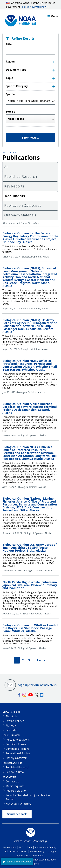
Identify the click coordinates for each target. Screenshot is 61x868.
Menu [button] (53, 16)
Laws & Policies (15, 721)
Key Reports (14, 186)
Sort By (10, 112)
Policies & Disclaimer (16, 851)
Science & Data (15, 772)
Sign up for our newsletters (37, 685)
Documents (15, 196)
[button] (17, 862)
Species (11, 94)
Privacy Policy (37, 851)
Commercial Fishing (18, 749)
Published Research (21, 176)
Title (9, 44)
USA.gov (52, 851)
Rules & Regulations (18, 740)
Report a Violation (17, 791)
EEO (21, 847)
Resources (9, 152)
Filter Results (30, 138)
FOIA (29, 847)
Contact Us (9, 777)
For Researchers (12, 763)
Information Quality (46, 847)
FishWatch (12, 726)
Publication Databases (23, 205)
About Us (11, 716)
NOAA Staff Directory (18, 804)
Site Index (12, 730)
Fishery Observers (17, 758)
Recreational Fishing (18, 753)
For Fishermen (11, 735)
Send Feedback (17, 814)
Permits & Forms (16, 744)
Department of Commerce (29, 855)
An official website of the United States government (31, 5)
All (6, 167)
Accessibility (9, 847)
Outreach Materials (20, 215)
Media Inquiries (15, 786)
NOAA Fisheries (11, 712)
